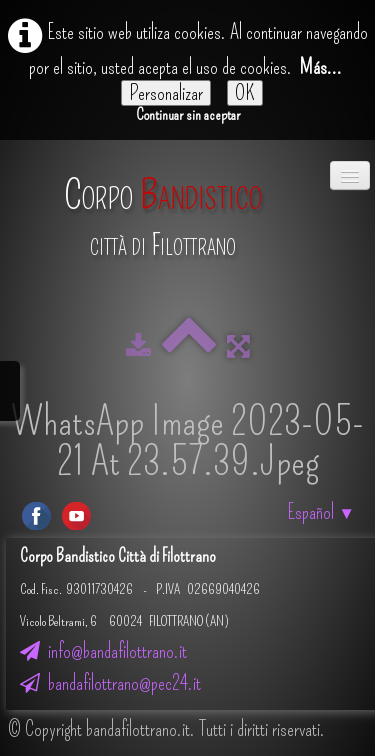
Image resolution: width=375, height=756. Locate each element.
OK (245, 93)
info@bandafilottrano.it (103, 651)
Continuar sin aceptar (188, 114)
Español (321, 512)
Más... (321, 67)
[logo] (163, 208)
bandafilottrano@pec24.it (110, 683)
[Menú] (350, 175)
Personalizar (166, 93)
